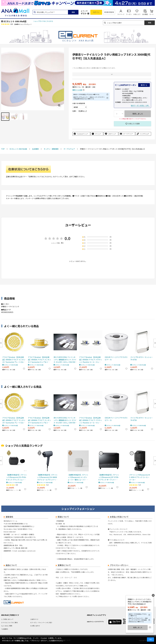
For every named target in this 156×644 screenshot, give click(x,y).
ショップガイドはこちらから (43, 21)
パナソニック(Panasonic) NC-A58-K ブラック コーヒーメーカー (139, 477)
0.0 (68, 238)
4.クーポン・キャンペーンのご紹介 (41, 622)
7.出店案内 (5, 629)
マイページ (121, 14)
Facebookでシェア (82, 134)
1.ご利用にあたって (7, 619)
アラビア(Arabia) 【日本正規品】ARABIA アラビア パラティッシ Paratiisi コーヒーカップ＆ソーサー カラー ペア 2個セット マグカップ (91, 360)
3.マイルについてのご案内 (9, 622)
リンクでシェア (145, 134)
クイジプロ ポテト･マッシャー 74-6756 (142, 358)
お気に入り (137, 14)
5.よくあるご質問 (7, 626)
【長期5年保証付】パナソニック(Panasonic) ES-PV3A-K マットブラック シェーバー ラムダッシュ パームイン (17, 477)
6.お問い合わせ (35, 626)
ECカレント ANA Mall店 (15, 21)
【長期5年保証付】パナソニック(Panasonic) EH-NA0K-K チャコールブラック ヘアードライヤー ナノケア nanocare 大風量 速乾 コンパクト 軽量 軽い (47, 477)
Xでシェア (98, 134)
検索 (73, 12)
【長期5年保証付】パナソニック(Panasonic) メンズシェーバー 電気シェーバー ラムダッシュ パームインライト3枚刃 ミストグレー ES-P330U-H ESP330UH (78, 477)
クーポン (129, 14)
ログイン (96, 12)
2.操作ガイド (34, 619)
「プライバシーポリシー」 (39, 641)
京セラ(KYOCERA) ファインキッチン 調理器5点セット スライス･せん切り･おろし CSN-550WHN (65, 360)
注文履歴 (145, 14)
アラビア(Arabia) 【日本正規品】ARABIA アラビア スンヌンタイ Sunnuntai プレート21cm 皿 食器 (14, 360)
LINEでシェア (112, 134)
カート (152, 14)
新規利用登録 (109, 12)
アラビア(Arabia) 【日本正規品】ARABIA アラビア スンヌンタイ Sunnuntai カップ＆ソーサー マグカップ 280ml (39, 360)
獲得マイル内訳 (77, 90)
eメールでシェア (128, 134)
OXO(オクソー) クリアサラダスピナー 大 (116, 358)
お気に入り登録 (134, 124)
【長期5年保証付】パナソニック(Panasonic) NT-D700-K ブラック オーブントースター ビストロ (109, 477)
